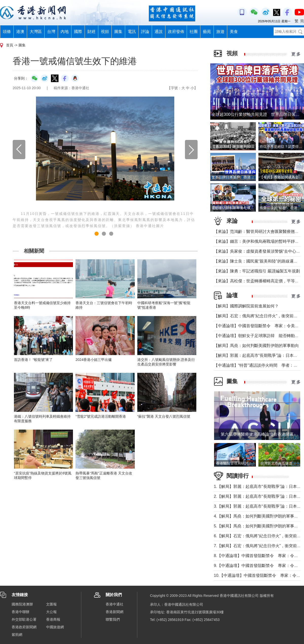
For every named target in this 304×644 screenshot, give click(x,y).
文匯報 (51, 604)
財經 (91, 32)
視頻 (105, 32)
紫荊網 (17, 635)
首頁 (10, 45)
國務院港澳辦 (22, 604)
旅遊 (220, 32)
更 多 (296, 54)
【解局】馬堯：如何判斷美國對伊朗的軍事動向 (256, 346)
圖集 (118, 32)
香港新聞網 (115, 612)
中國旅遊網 (55, 627)
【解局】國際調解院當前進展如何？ (246, 306)
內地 (65, 32)
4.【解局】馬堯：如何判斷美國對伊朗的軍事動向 (258, 516)
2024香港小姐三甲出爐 (94, 360)
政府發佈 (176, 32)
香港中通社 (115, 604)
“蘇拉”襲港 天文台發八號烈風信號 (164, 416)
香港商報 (53, 619)
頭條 (7, 32)
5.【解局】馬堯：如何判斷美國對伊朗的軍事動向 (258, 526)
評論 (145, 32)
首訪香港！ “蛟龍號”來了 (33, 360)
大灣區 (36, 32)
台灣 (51, 32)
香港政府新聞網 (24, 627)
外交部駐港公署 (24, 619)
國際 (78, 32)
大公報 (51, 612)
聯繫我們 (113, 619)
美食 (234, 32)
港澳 (20, 32)
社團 (194, 32)
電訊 (132, 32)
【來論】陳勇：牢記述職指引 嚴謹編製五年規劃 (257, 271)
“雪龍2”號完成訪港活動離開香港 (101, 416)
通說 (159, 32)
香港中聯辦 (21, 612)
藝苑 (207, 32)
